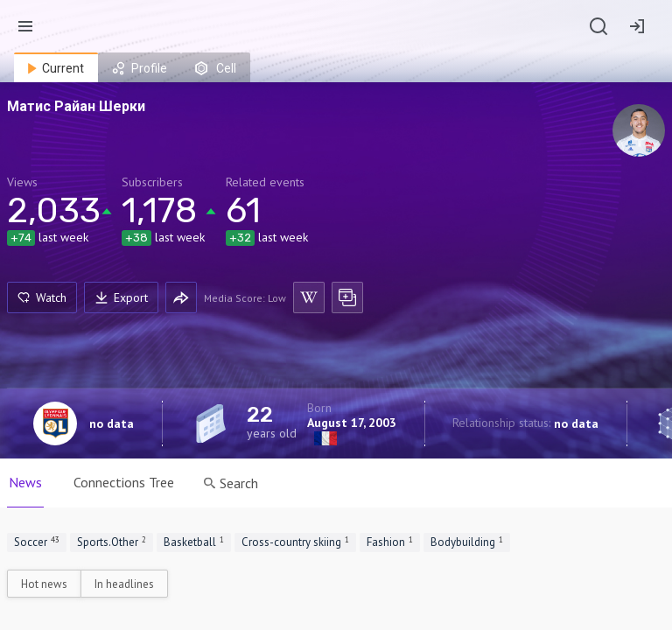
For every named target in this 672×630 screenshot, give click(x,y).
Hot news (44, 584)
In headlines (124, 584)
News (25, 482)
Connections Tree (124, 482)
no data (112, 423)
